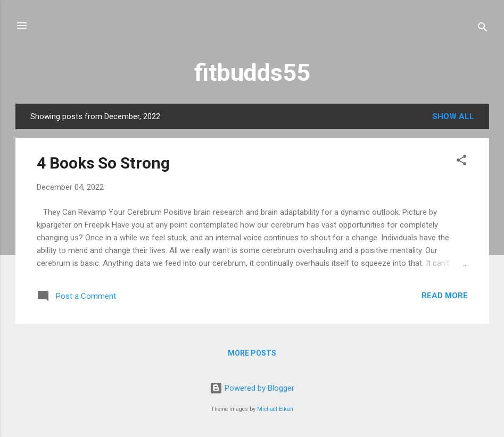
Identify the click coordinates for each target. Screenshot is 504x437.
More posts (252, 353)
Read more (445, 296)
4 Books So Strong (103, 163)
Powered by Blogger (252, 388)
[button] (461, 162)
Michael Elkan (275, 409)
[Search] (483, 29)
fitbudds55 (252, 73)
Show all (453, 116)
